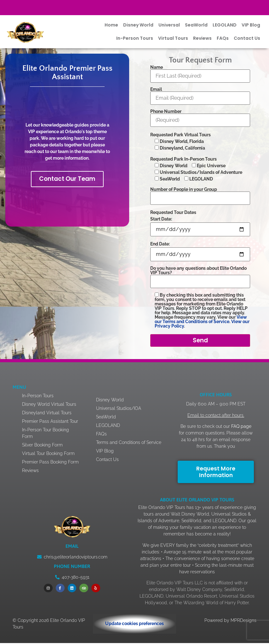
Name (200, 72)
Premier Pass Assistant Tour (50, 422)
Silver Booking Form (42, 446)
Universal (169, 25)
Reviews (202, 38)
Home (111, 25)
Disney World (138, 25)
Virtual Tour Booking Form (48, 455)
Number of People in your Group (200, 194)
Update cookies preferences (134, 625)
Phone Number (200, 116)
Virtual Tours (173, 38)
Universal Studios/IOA (126, 406)
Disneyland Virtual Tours (47, 414)
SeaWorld (196, 25)
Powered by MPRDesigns (230, 621)
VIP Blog (251, 25)
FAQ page (241, 428)
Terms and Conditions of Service (129, 443)
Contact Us (247, 38)
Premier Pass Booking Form (50, 463)
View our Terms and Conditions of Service (201, 319)
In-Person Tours (135, 38)
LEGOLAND (225, 25)
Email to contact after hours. (216, 417)
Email (200, 94)
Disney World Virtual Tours (49, 405)
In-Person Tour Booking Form (46, 434)
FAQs (223, 38)
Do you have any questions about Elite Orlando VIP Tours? (200, 275)
